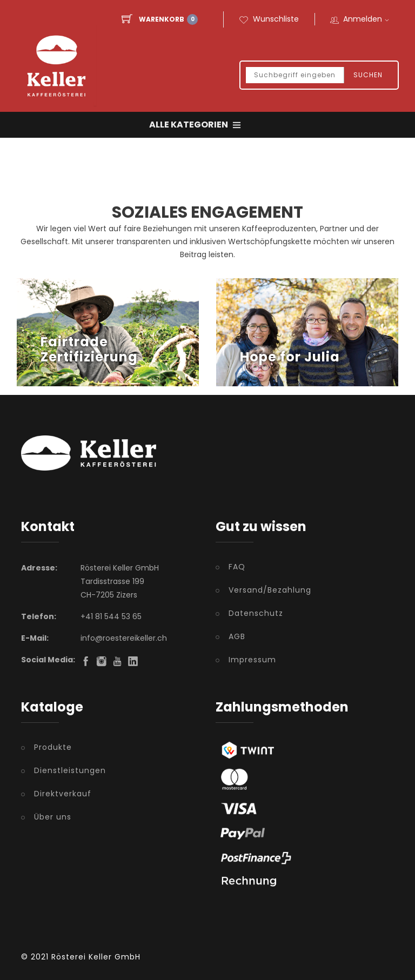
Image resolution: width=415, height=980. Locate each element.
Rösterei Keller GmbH (96, 957)
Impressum (252, 660)
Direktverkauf (63, 794)
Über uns (53, 817)
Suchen (368, 75)
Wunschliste (269, 19)
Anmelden (367, 19)
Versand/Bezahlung (270, 590)
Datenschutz (256, 613)
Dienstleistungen (70, 770)
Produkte (53, 747)
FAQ (237, 567)
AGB (237, 636)
